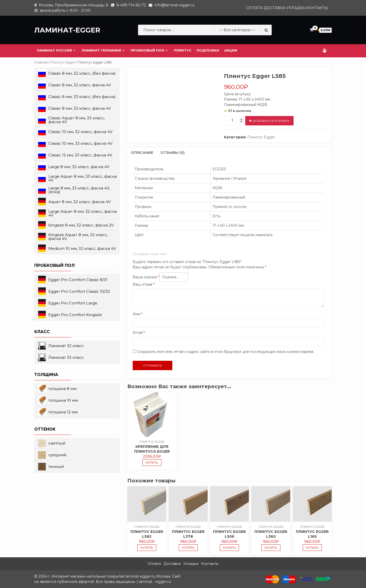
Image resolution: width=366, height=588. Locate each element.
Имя (138, 314)
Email (139, 333)
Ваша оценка (146, 277)
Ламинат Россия (54, 50)
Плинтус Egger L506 (229, 534)
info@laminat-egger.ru (175, 5)
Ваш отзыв (144, 284)
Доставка (274, 8)
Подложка (208, 50)
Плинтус (183, 50)
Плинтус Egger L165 (312, 534)
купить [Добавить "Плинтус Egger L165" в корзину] (312, 548)
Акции (231, 50)
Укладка (296, 8)
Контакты (317, 8)
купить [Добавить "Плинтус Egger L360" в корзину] (271, 548)
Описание (142, 153)
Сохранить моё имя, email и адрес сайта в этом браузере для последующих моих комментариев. (226, 352)
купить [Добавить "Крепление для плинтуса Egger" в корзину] (152, 462)
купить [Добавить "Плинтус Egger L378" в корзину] (188, 548)
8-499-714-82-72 (131, 5)
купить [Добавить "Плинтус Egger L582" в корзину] (147, 548)
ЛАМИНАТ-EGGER (67, 30)
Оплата (255, 8)
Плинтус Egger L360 (271, 534)
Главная (41, 62)
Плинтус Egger (63, 62)
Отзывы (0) (172, 153)
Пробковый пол (147, 50)
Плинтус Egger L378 (188, 534)
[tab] (142, 153)
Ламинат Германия (101, 50)
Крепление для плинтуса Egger (152, 449)
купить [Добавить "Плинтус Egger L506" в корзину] (229, 548)
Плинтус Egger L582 (147, 534)
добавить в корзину (271, 121)
